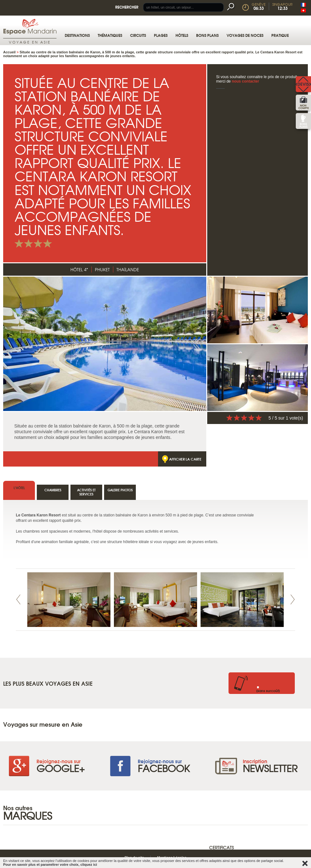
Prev (18, 599)
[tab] (120, 492)
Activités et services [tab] (86, 492)
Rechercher (127, 7)
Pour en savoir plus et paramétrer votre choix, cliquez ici (50, 865)
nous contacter (245, 81)
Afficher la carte (185, 459)
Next (293, 599)
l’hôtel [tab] (19, 488)
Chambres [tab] (53, 490)
